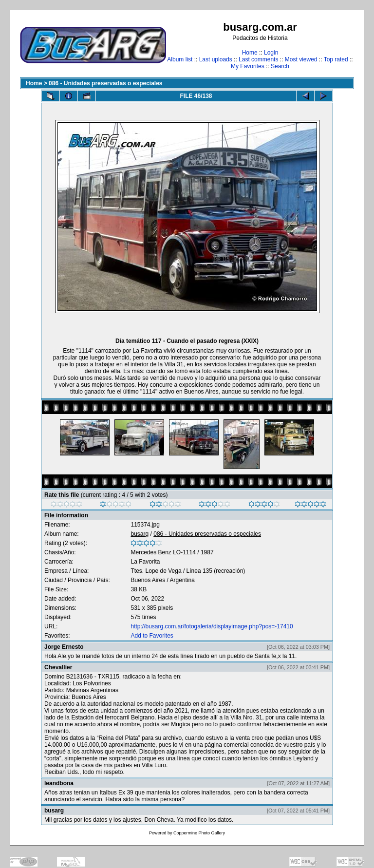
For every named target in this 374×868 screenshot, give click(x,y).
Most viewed (301, 59)
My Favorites (248, 66)
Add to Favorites (152, 636)
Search (280, 66)
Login (271, 53)
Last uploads (216, 59)
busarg (140, 534)
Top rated (336, 59)
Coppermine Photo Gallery (199, 833)
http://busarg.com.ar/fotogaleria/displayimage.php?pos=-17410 (212, 626)
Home (250, 53)
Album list (180, 59)
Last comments (258, 59)
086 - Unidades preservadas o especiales (105, 83)
